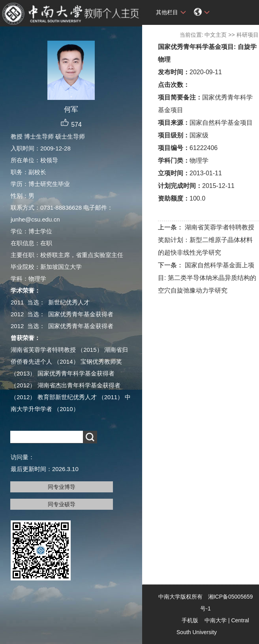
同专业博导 (62, 487)
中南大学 (216, 620)
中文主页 (216, 35)
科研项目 (248, 35)
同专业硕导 (62, 504)
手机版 (190, 620)
